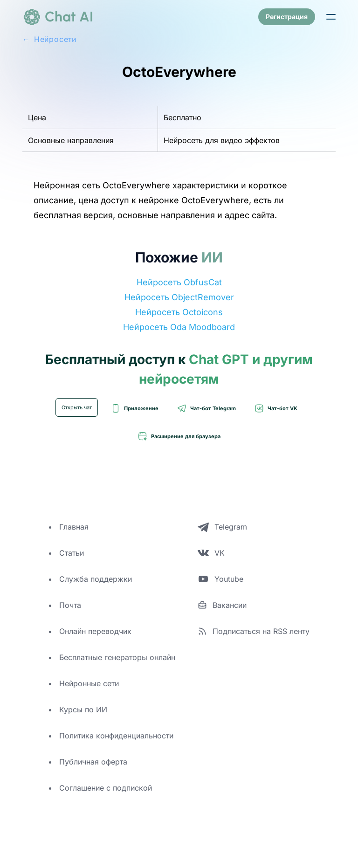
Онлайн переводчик (95, 631)
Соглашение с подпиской (106, 788)
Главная (74, 527)
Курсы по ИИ (83, 710)
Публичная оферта (93, 762)
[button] (331, 17)
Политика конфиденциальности (116, 736)
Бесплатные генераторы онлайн (117, 657)
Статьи (72, 553)
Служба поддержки (96, 579)
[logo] (58, 17)
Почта (70, 605)
